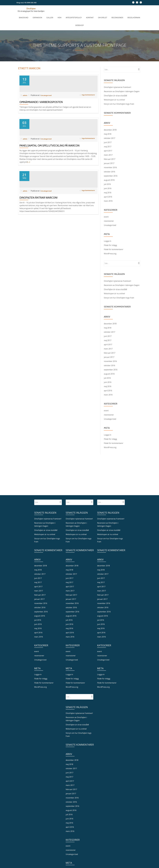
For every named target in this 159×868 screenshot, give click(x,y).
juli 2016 (107, 172)
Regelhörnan (120, 15)
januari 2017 (109, 151)
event (106, 204)
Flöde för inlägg (110, 233)
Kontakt (82, 15)
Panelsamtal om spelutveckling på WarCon (49, 173)
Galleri (49, 15)
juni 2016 (108, 176)
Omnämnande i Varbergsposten (41, 110)
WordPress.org (110, 241)
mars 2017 (108, 143)
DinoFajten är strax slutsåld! (115, 83)
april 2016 (108, 184)
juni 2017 (108, 130)
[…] (29, 189)
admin (26, 103)
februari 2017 (110, 147)
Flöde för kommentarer (114, 237)
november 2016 (110, 155)
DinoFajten (31, 8)
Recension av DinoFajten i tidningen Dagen (122, 79)
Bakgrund (27, 15)
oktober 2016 (109, 159)
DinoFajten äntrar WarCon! (38, 245)
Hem (56, 15)
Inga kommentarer (86, 103)
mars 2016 (108, 189)
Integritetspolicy (68, 15)
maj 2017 (108, 134)
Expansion (39, 15)
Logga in (108, 229)
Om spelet (93, 15)
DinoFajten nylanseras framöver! (117, 75)
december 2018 (110, 117)
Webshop (132, 15)
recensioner (109, 209)
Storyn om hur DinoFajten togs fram (119, 92)
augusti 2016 (109, 168)
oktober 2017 (109, 126)
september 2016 (111, 164)
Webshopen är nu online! (114, 87)
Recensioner (105, 15)
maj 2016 (108, 180)
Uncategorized (48, 103)
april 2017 (108, 138)
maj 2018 (108, 122)
